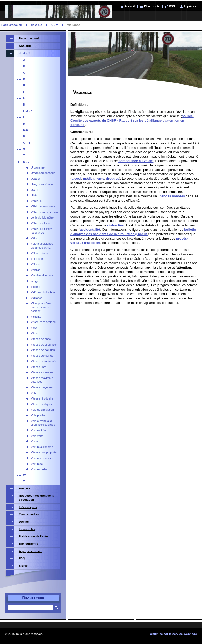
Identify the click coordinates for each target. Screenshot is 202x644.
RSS (172, 6)
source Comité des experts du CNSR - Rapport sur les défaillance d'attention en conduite (132, 120)
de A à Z (37, 25)
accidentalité (90, 230)
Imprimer (190, 6)
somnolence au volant (135, 161)
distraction (115, 225)
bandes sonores (173, 196)
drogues (112, 178)
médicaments (93, 178)
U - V (55, 25)
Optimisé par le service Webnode (173, 634)
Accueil (130, 6)
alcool (76, 178)
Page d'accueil (12, 25)
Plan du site (152, 6)
